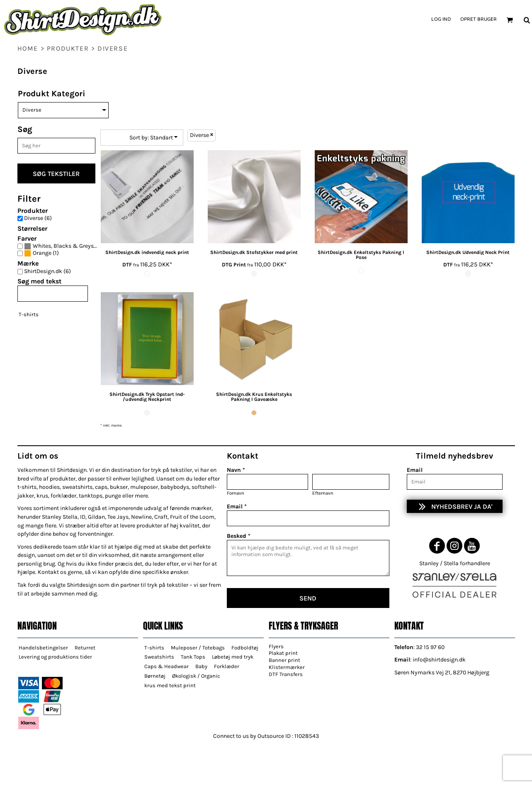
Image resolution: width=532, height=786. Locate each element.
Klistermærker (287, 667)
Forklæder (227, 666)
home (28, 48)
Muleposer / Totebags (198, 648)
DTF (127, 265)
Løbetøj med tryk (233, 657)
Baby (201, 666)
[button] (510, 20)
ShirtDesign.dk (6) (47, 271)
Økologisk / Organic (196, 676)
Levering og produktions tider (55, 657)
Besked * (239, 536)
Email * (237, 507)
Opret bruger (479, 20)
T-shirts (29, 314)
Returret (85, 648)
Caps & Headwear (166, 666)
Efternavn (323, 493)
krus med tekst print (170, 685)
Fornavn (236, 493)
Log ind (441, 20)
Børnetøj (155, 676)
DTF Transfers (286, 674)
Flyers (276, 646)
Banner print (284, 660)
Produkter (68, 48)
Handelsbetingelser (43, 648)
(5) (63, 246)
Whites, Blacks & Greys (63, 246)
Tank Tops (193, 657)
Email (415, 470)
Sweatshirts (159, 657)
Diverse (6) (38, 218)
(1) (41, 253)
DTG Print (234, 265)
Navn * (236, 470)
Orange (42, 253)
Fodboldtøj (245, 648)
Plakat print (283, 653)
